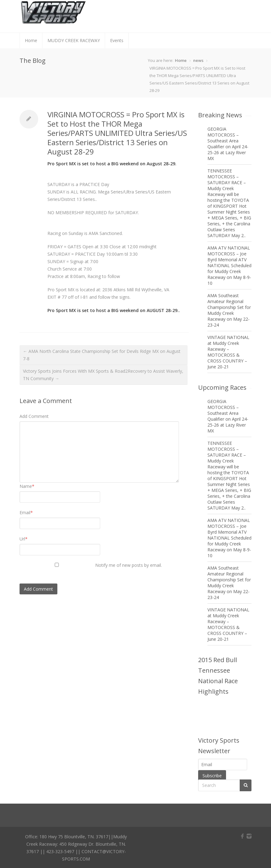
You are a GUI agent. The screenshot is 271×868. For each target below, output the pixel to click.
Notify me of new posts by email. (129, 565)
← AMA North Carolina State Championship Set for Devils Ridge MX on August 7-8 (102, 355)
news (198, 60)
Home (31, 40)
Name (27, 486)
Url (24, 539)
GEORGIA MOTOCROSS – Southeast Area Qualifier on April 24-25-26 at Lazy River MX (228, 144)
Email (26, 512)
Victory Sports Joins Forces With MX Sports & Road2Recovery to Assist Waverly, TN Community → (103, 375)
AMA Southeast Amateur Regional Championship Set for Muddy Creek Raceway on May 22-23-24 (229, 310)
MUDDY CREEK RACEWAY (74, 40)
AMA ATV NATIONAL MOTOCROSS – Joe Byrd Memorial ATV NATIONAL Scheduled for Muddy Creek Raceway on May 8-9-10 (229, 265)
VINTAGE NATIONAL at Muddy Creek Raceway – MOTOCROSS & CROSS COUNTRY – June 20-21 (228, 352)
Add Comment (34, 416)
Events (117, 40)
